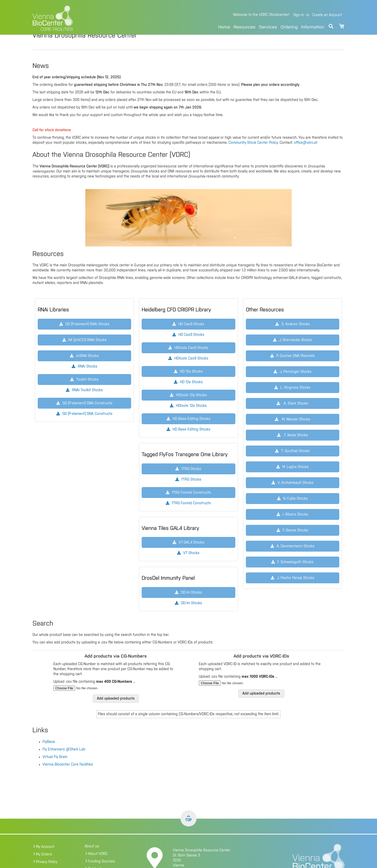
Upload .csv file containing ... (94, 692)
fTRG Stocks (191, 490)
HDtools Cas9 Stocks (191, 369)
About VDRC (98, 864)
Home (224, 27)
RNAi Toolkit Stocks (87, 401)
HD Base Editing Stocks (192, 440)
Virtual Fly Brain (55, 768)
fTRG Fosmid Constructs (191, 514)
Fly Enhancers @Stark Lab (64, 760)
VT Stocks (191, 564)
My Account (45, 857)
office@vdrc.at (306, 153)
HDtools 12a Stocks (191, 416)
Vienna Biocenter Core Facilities (68, 775)
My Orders (44, 865)
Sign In (299, 15)
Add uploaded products (116, 709)
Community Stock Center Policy (253, 153)
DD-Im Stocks (192, 614)
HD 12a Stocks (191, 393)
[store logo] (87, 18)
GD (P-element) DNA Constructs (87, 424)
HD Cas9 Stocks (191, 345)
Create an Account (327, 15)
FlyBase (49, 752)
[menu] (271, 26)
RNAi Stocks (88, 377)
